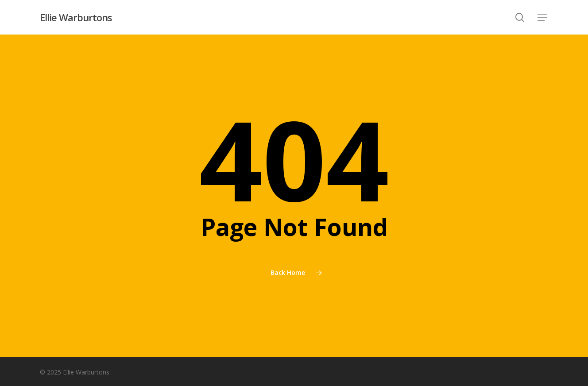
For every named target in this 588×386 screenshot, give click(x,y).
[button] (543, 17)
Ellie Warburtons (76, 17)
